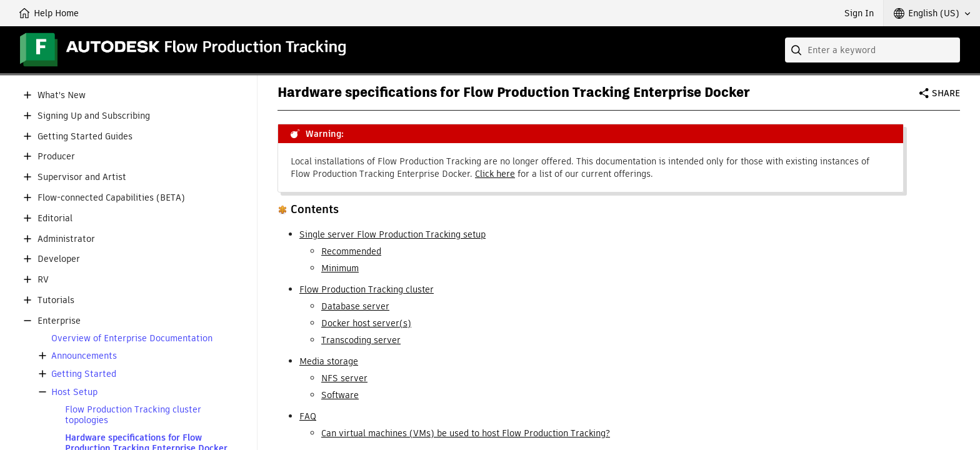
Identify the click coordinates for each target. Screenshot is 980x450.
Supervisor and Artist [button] (82, 177)
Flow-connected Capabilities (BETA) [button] (111, 198)
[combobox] (872, 50)
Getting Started (84, 374)
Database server (355, 306)
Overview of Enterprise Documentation (132, 338)
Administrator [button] (66, 239)
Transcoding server (361, 340)
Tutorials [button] (56, 300)
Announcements (84, 356)
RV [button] (43, 280)
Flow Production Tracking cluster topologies (133, 415)
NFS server (344, 378)
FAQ (308, 416)
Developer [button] (59, 259)
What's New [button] (62, 95)
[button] (932, 13)
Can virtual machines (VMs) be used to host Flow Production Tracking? (466, 433)
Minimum (340, 268)
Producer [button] (56, 157)
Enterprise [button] (59, 321)
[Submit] (797, 50)
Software (340, 395)
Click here (495, 174)
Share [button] (946, 93)
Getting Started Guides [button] (85, 137)
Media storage (329, 361)
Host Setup (74, 392)
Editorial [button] (55, 218)
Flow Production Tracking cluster (367, 289)
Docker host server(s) (366, 323)
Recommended (351, 251)
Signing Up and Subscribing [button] (94, 116)
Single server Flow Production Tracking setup (392, 234)
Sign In (859, 13)
